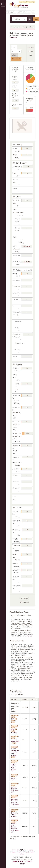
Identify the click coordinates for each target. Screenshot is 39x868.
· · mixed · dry (15, 777)
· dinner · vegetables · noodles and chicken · (15, 752)
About (19, 850)
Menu (33, 12)
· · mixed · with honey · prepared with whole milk (15, 826)
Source (20, 852)
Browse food (22, 12)
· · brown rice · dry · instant (15, 813)
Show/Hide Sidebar (3, 4)
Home (14, 850)
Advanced (26, 602)
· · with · (15, 719)
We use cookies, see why (27, 2)
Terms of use (17, 862)
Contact (26, 852)
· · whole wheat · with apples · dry (15, 766)
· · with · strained (15, 729)
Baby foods (13, 37)
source (29, 636)
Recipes (25, 850)
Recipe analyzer (10, 12)
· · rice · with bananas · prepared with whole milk (15, 801)
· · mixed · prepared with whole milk (15, 788)
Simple (26, 599)
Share (31, 27)
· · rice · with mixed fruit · (15, 740)
